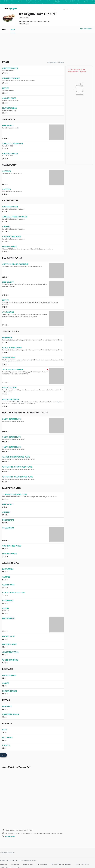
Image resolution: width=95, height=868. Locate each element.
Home (3, 855)
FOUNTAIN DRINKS (10, 687)
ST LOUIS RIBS (8, 308)
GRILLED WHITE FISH (11, 395)
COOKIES (6, 741)
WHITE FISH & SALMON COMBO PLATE (18, 473)
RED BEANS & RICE (10, 640)
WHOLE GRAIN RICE (10, 656)
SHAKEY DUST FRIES (10, 648)
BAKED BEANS (8, 565)
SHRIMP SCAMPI (9, 353)
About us (4, 859)
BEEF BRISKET (8, 121)
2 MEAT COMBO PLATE (11, 415)
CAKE (5, 725)
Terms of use (28, 859)
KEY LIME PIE (7, 733)
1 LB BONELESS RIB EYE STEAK (15, 490)
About (13, 25)
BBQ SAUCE (7, 702)
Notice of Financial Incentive (61, 859)
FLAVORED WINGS (9, 104)
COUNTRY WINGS (9, 94)
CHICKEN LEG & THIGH (11, 74)
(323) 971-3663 (24, 20)
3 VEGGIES (6, 185)
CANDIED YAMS (8, 581)
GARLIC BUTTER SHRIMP (12, 343)
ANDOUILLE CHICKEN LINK (13, 139)
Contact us (15, 859)
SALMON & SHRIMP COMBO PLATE (16, 453)
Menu (4, 25)
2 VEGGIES (6, 167)
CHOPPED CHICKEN (10, 64)
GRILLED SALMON (9, 383)
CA (7, 855)
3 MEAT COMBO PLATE (11, 433)
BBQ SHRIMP (7, 333)
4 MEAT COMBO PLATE (11, 443)
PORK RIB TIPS (8, 516)
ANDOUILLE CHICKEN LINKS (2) (14, 213)
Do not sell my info (82, 859)
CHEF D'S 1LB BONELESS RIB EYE (15, 260)
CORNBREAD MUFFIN (11, 710)
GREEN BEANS (8, 596)
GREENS (6, 604)
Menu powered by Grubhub (55, 58)
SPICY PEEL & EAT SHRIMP (13, 365)
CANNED (6, 679)
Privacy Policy (42, 859)
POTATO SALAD (9, 632)
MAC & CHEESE (8, 614)
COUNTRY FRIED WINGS (12, 232)
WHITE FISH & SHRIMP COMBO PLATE (17, 463)
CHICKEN (6, 223)
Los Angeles (14, 855)
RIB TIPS (6, 84)
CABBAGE (6, 573)
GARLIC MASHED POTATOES (14, 588)
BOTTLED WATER (9, 671)
